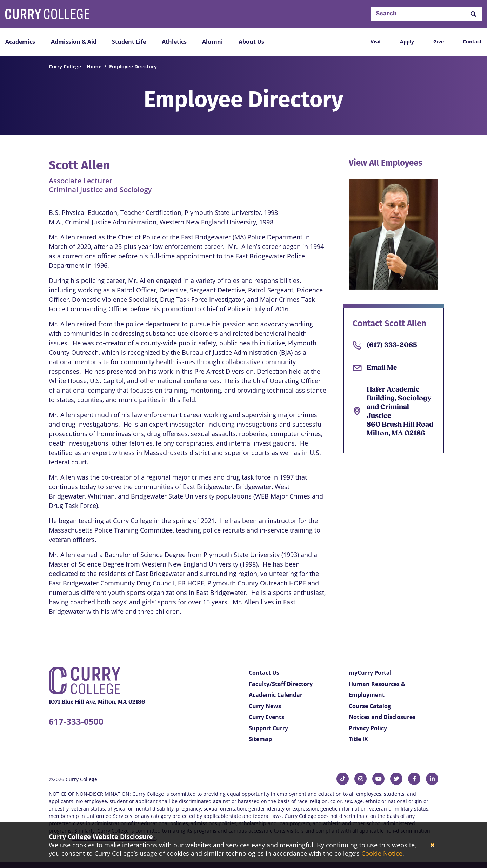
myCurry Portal (370, 673)
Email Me (382, 368)
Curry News (265, 706)
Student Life (129, 42)
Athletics (174, 42)
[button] (473, 14)
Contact (472, 42)
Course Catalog (370, 706)
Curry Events (266, 717)
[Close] (432, 845)
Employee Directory (133, 66)
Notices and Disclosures (382, 717)
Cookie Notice (382, 853)
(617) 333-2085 (392, 345)
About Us (251, 42)
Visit (376, 42)
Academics (20, 42)
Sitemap (260, 739)
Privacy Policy (368, 728)
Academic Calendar (276, 695)
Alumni (212, 42)
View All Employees (386, 163)
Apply (407, 42)
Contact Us (264, 673)
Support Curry (268, 728)
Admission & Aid (74, 42)
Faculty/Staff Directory (281, 684)
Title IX (358, 739)
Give (439, 42)
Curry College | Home (75, 66)
